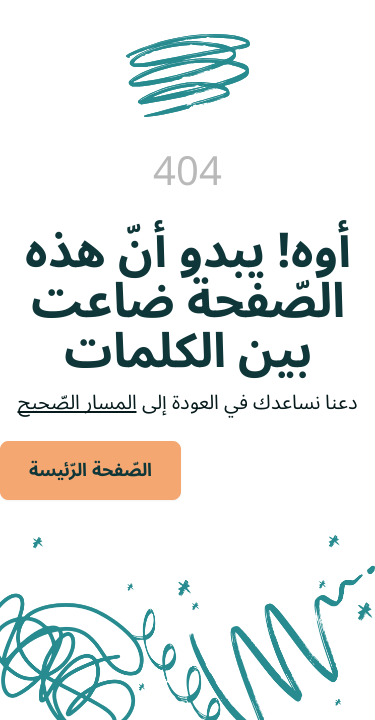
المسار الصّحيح (77, 403)
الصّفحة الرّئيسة (90, 470)
